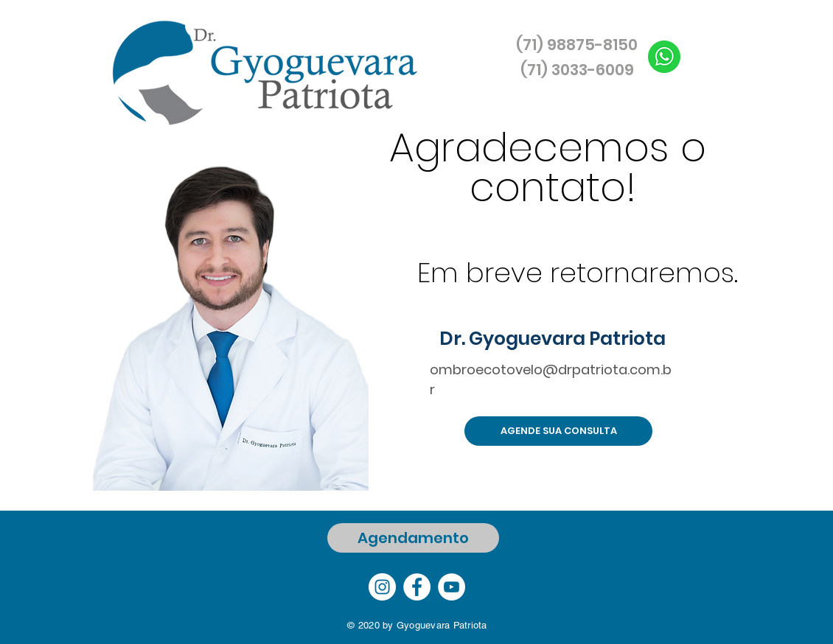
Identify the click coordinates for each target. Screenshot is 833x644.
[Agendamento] (413, 538)
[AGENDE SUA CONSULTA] (558, 431)
